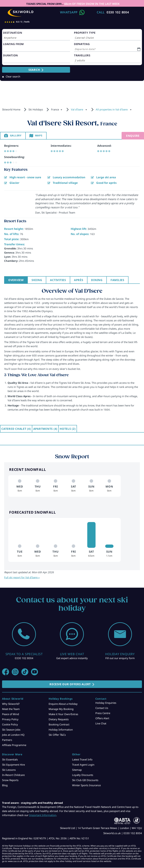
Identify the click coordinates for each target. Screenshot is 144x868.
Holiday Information (61, 730)
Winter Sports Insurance (86, 786)
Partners (7, 740)
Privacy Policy (10, 720)
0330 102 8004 (118, 12)
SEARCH (34, 70)
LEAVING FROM (13, 44)
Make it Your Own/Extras (63, 714)
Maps (42, 136)
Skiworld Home (11, 109)
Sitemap (77, 770)
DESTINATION (13, 33)
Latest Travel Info (82, 760)
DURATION (11, 55)
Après (81, 280)
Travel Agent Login (83, 765)
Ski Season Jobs (11, 730)
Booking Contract (59, 725)
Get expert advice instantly (72, 658)
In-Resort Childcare (13, 775)
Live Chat (101, 724)
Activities (60, 280)
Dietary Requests (59, 720)
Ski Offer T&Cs (57, 735)
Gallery (17, 136)
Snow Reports (10, 780)
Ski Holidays (36, 109)
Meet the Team (11, 709)
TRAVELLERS (82, 55)
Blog (5, 786)
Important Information (43, 815)
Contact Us (102, 708)
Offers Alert (102, 719)
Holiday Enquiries (106, 703)
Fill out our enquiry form (120, 658)
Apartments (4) (45, 429)
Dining (100, 280)
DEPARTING (82, 44)
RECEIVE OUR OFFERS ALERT (70, 685)
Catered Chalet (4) (16, 429)
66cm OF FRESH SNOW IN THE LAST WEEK (92, 4)
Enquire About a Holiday (63, 704)
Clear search (13, 76)
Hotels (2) (68, 429)
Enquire (133, 136)
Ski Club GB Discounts (85, 780)
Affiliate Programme (14, 745)
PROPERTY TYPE (85, 33)
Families (121, 280)
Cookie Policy (10, 725)
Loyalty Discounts (83, 775)
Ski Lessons (9, 770)
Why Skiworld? (11, 704)
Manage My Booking (61, 709)
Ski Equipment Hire (13, 765)
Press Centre (103, 713)
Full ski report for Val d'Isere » (22, 578)
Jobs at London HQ (13, 735)
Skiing (38, 280)
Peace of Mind (11, 714)
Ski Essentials (10, 760)
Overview (16, 280)
